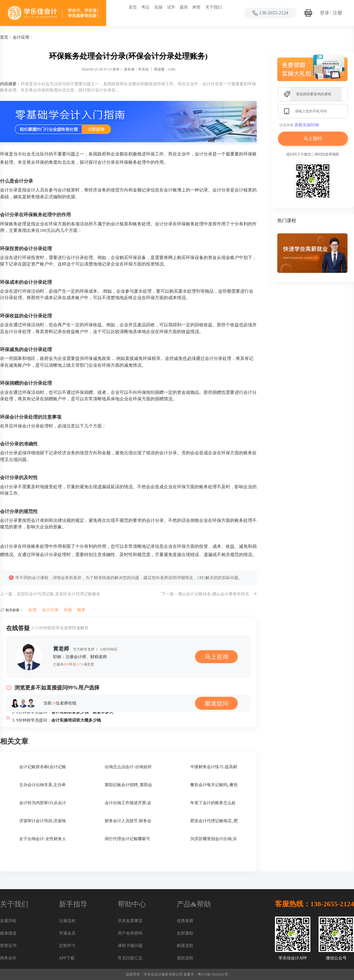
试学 (171, 7)
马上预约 (313, 139)
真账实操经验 (307, 125)
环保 (68, 610)
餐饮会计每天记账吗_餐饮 (214, 785)
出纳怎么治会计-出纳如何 (128, 767)
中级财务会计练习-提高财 (214, 767)
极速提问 (217, 703)
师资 (196, 7)
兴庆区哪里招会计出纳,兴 (214, 839)
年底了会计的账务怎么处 (213, 803)
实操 (158, 7)
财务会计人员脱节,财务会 (128, 821)
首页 (133, 7)
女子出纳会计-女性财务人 (43, 839)
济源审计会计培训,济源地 (42, 821)
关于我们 (214, 7)
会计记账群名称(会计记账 (43, 767)
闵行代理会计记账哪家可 (127, 839)
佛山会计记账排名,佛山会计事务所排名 (214, 594)
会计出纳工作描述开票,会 (128, 803)
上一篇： (8, 594)
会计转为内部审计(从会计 (43, 803)
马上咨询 (217, 657)
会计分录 (50, 610)
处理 (32, 610)
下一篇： (170, 594)
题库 (184, 7)
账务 (81, 610)
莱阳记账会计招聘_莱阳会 (128, 785)
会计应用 (21, 37)
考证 (145, 7)
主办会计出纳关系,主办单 (42, 785)
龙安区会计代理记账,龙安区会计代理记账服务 (58, 594)
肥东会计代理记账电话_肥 (214, 821)
